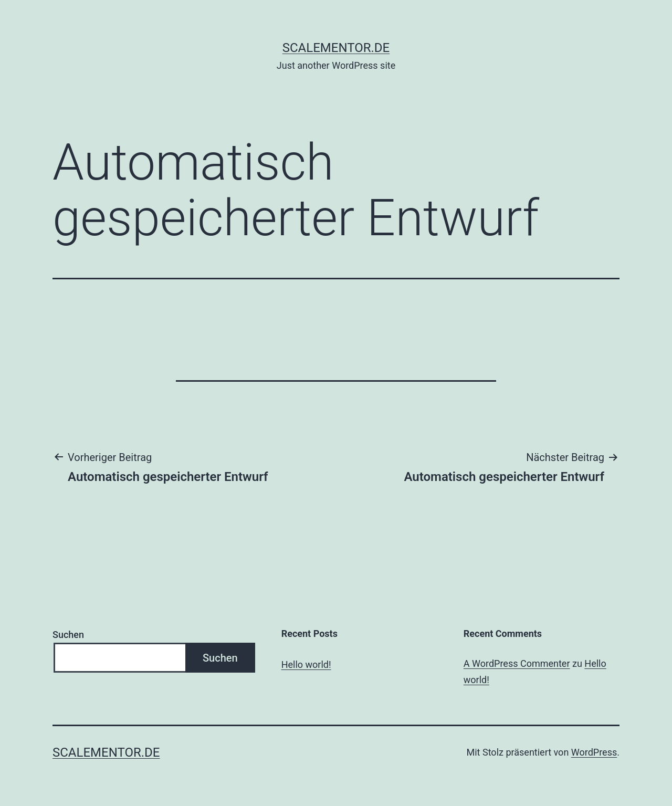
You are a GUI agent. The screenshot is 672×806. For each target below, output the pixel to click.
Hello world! (306, 664)
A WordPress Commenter (517, 663)
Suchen (68, 635)
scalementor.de (336, 48)
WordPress (594, 752)
